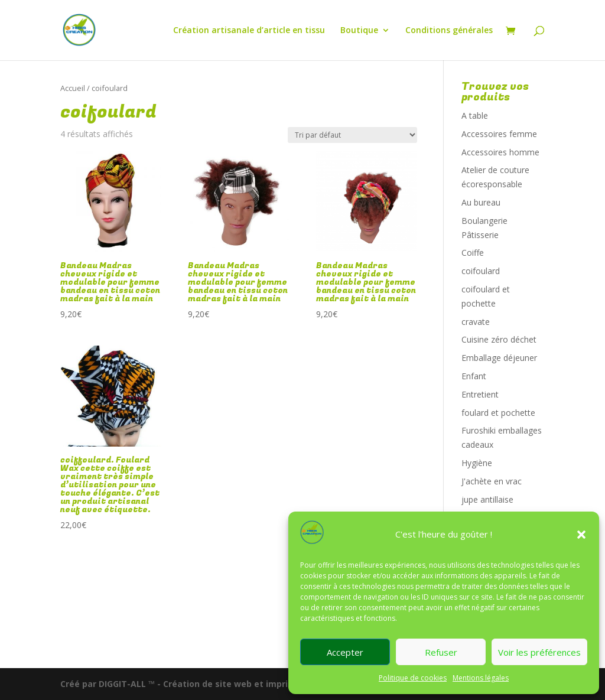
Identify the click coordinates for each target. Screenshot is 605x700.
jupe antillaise (487, 499)
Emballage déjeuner (499, 358)
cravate (476, 322)
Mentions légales (481, 678)
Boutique (359, 31)
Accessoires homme (500, 152)
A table (475, 115)
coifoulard (481, 271)
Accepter (345, 652)
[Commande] (352, 135)
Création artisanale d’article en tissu (249, 31)
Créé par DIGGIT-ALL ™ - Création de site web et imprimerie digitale (204, 684)
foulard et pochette (498, 413)
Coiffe (473, 253)
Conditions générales (449, 31)
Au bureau (481, 202)
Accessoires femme (499, 134)
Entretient (480, 394)
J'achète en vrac (492, 481)
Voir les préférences (539, 652)
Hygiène (477, 463)
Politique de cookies (413, 678)
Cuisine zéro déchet (499, 339)
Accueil (73, 88)
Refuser (441, 652)
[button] (581, 535)
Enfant (474, 376)
